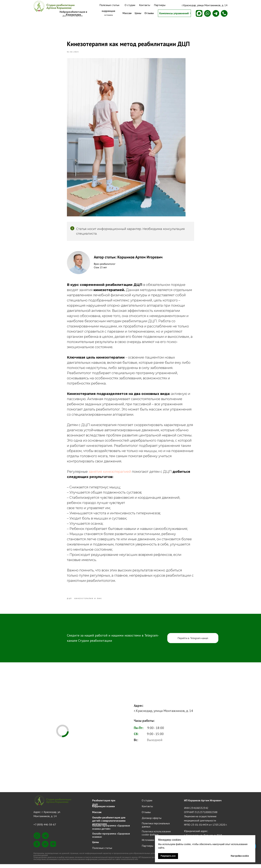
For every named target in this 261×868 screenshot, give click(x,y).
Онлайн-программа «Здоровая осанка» (111, 839)
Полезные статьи (102, 852)
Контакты (147, 810)
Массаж (97, 816)
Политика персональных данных (156, 829)
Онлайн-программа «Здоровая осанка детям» (111, 831)
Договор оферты (152, 822)
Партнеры (147, 850)
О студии (147, 804)
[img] (53, 6)
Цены (96, 846)
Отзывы (146, 816)
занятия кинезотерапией (110, 474)
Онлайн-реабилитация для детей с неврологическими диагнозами (109, 824)
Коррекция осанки (103, 810)
